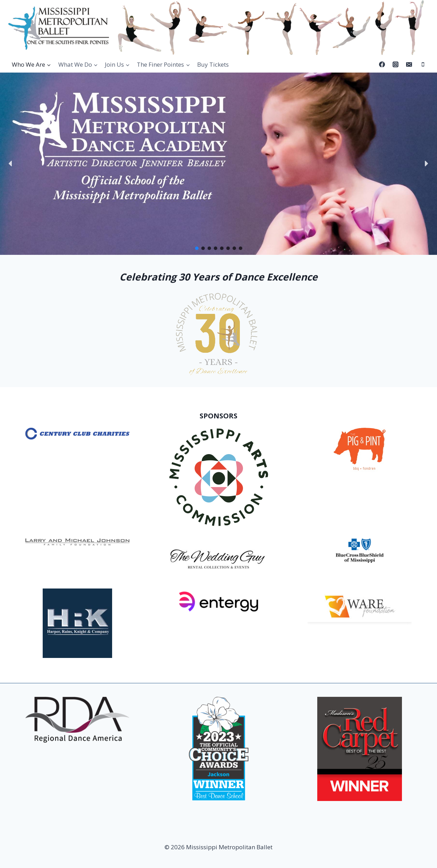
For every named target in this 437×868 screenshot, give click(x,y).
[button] (11, 164)
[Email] (409, 65)
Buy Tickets (213, 64)
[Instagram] (396, 65)
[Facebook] (382, 65)
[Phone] (423, 65)
